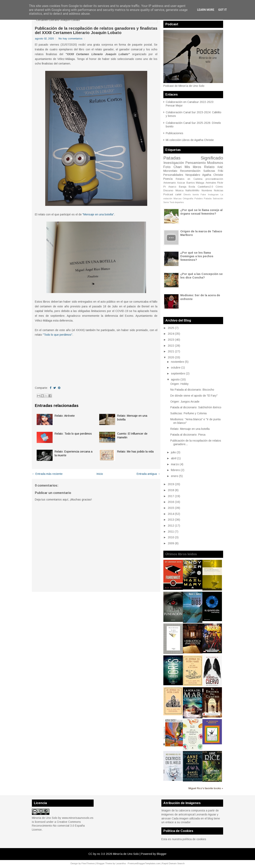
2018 (171, 490)
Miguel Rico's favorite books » (206, 788)
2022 (171, 346)
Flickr (220, 183)
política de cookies (194, 839)
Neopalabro (193, 175)
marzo (175, 464)
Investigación (174, 163)
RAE (220, 167)
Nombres (207, 191)
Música (179, 191)
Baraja (183, 187)
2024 (171, 334)
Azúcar (181, 183)
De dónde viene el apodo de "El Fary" (194, 396)
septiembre (178, 373)
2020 (171, 357)
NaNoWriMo (192, 191)
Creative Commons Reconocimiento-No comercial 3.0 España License (58, 826)
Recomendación (190, 171)
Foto (167, 167)
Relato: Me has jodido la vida (135, 452)
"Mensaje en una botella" (98, 214)
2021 (171, 351)
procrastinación (214, 179)
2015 (171, 508)
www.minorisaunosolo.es (78, 818)
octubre (176, 368)
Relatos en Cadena (189, 179)
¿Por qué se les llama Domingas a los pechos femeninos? (197, 256)
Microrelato (170, 171)
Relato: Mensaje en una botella (190, 429)
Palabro (199, 198)
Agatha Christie (213, 175)
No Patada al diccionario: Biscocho (192, 390)
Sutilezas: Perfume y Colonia (188, 413)
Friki (221, 171)
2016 (171, 502)
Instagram (213, 195)
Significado (212, 158)
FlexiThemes (88, 863)
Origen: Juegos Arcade (185, 402)
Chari (178, 167)
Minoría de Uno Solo (126, 854)
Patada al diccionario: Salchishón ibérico (196, 407)
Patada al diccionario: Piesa (188, 435)
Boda (192, 187)
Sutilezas (209, 171)
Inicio (100, 474)
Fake (203, 195)
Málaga (200, 183)
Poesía (168, 179)
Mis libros (193, 167)
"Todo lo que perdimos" (58, 335)
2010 (171, 537)
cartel (178, 195)
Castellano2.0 (205, 187)
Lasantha (121, 863)
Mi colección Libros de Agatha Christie (190, 140)
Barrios (191, 183)
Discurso (168, 191)
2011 (171, 532)
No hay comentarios (71, 39)
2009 (171, 543)
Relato (209, 167)
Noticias (219, 191)
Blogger (162, 854)
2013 (171, 520)
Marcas (178, 198)
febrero (175, 470)
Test (172, 202)
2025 (171, 328)
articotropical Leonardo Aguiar (197, 814)
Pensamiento (196, 163)
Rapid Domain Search (173, 863)
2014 (171, 514)
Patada (208, 198)
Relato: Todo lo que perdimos (73, 434)
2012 (171, 526)
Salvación (218, 198)
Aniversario (170, 183)
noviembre (178, 362)
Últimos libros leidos (181, 554)
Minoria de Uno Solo (45, 818)
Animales (211, 183)
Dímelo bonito (191, 195)
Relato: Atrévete (65, 416)
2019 (171, 484)
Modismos (215, 163)
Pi (165, 187)
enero (175, 476)
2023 (171, 340)
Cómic (219, 187)
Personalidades (173, 175)
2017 (171, 496)
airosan (166, 818)
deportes (179, 202)
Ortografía (188, 198)
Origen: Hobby (179, 384)
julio (173, 452)
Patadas (172, 158)
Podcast (168, 195)
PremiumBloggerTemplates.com (144, 863)
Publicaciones (175, 133)
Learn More (206, 10)
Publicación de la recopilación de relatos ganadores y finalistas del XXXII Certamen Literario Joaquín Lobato (96, 30)
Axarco (172, 187)
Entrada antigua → (149, 474)
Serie (166, 202)
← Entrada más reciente (47, 474)
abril (174, 458)
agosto (175, 379)
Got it (222, 10)
